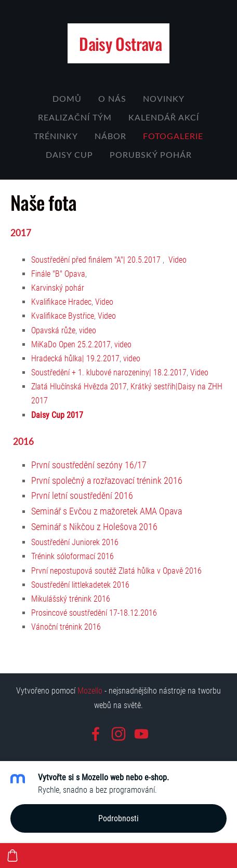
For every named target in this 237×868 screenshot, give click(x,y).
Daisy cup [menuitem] (69, 155)
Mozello (90, 691)
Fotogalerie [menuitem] (173, 136)
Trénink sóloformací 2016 (73, 556)
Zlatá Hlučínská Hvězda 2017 (79, 386)
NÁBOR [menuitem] (110, 136)
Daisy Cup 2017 (57, 415)
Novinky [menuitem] (164, 99)
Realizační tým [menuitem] (75, 117)
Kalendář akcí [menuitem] (164, 117)
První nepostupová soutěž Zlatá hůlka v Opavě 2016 (116, 571)
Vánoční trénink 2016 (66, 627)
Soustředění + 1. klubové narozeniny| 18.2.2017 (109, 372)
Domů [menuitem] (67, 99)
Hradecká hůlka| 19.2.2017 (75, 358)
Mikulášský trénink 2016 (71, 599)
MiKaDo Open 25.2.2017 (71, 344)
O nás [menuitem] (112, 99)
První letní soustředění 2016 (82, 496)
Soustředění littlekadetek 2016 (80, 585)
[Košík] (12, 856)
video (88, 330)
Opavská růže (53, 330)
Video (177, 260)
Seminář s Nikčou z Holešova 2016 (94, 527)
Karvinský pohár (58, 288)
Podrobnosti (118, 818)
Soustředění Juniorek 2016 (75, 542)
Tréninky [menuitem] (56, 136)
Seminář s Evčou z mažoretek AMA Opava (107, 511)
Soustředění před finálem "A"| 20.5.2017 (96, 260)
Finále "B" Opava (58, 274)
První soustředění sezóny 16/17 (89, 465)
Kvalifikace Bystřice (63, 316)
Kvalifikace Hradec (61, 302)
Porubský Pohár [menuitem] (151, 155)
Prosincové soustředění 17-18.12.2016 (94, 613)
